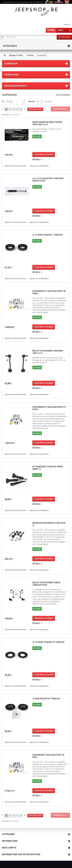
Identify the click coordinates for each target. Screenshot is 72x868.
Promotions (11, 75)
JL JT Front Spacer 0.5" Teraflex (48, 642)
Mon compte (9, 848)
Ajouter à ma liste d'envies (15, 166)
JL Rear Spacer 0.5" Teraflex (46, 699)
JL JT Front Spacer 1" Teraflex (48, 235)
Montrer (32, 101)
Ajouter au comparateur (39, 166)
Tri (3, 101)
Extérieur (31, 55)
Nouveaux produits (16, 86)
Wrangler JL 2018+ (16, 55)
